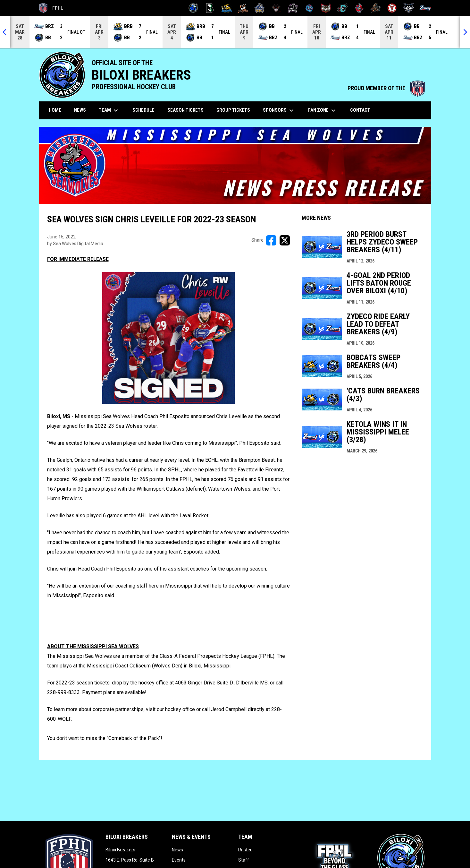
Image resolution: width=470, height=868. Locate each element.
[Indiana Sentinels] (260, 8)
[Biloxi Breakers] (193, 8)
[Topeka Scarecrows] (376, 8)
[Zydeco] (425, 8)
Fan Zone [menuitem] (323, 110)
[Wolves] (409, 8)
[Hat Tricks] (243, 8)
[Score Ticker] (235, 32)
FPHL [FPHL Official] (51, 8)
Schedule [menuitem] (143, 110)
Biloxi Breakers (120, 850)
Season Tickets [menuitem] (185, 110)
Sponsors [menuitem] (279, 110)
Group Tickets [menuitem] (233, 110)
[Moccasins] (276, 8)
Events (179, 860)
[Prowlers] (326, 8)
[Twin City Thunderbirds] (392, 8)
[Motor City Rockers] (293, 8)
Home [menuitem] (55, 110)
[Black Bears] (210, 8)
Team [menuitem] (109, 110)
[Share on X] (285, 240)
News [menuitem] (80, 110)
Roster (245, 850)
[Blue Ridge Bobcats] (227, 8)
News (177, 850)
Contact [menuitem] (360, 110)
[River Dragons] (343, 8)
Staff (244, 860)
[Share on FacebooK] (271, 240)
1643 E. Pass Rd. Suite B (130, 860)
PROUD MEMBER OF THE (386, 88)
